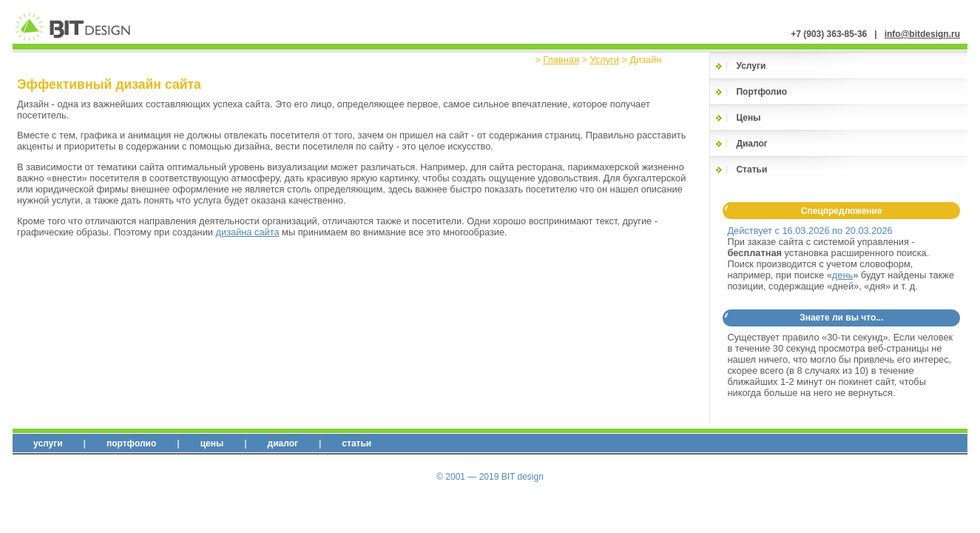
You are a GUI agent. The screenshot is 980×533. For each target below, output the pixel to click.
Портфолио (761, 92)
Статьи (751, 170)
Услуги (604, 60)
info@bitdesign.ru (922, 34)
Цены (748, 118)
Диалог (751, 144)
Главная (561, 60)
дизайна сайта (248, 232)
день (842, 275)
